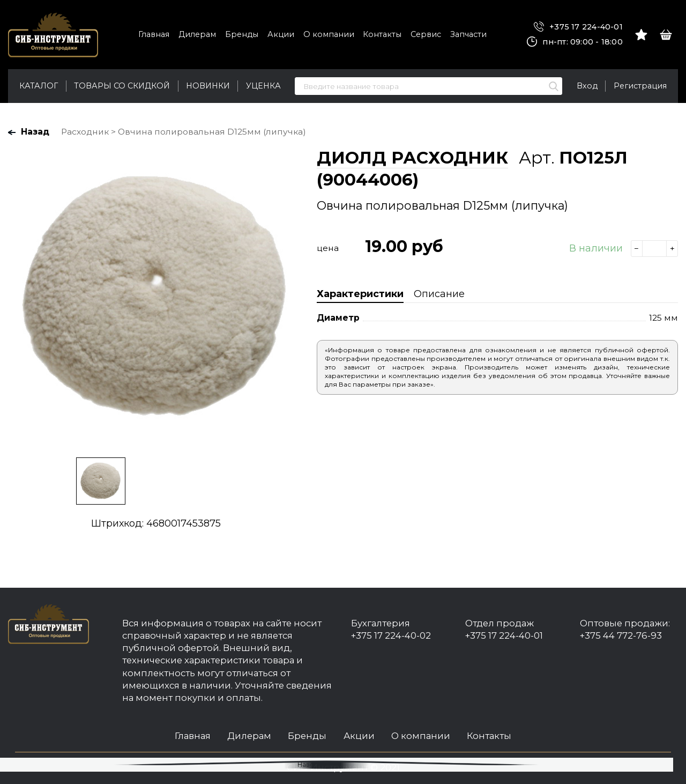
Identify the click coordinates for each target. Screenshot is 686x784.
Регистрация (640, 86)
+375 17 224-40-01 (578, 27)
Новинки (208, 86)
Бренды (242, 34)
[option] (156, 297)
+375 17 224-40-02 (391, 635)
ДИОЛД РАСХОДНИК (412, 158)
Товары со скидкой (122, 86)
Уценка (263, 86)
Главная (154, 34)
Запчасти (468, 34)
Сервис (426, 34)
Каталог (39, 86)
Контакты (382, 34)
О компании (329, 34)
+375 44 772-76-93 (621, 635)
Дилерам (197, 34)
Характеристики (360, 294)
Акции (281, 34)
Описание (439, 294)
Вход (587, 86)
